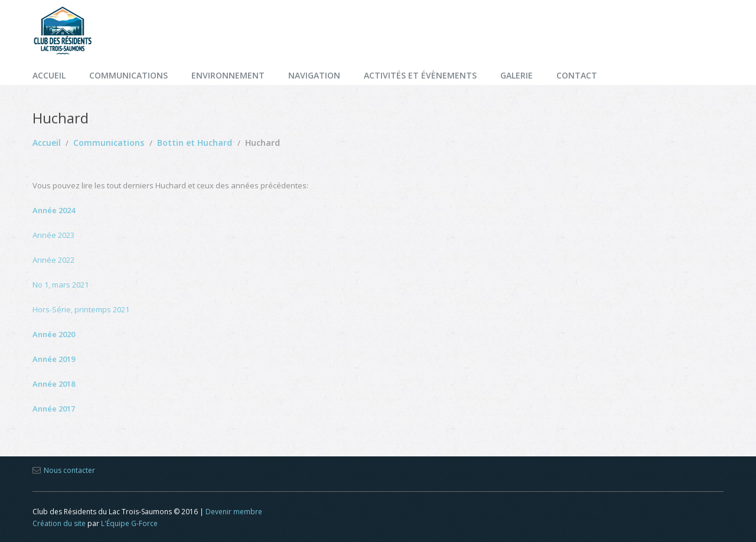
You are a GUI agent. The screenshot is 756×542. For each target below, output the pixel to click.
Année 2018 (54, 384)
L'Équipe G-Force (129, 523)
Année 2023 (53, 235)
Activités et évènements (420, 75)
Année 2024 (54, 210)
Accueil (49, 75)
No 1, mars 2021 (61, 285)
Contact (577, 75)
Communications (128, 75)
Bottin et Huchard (195, 143)
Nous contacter (69, 470)
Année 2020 (54, 334)
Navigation (314, 75)
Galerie (517, 75)
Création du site (59, 523)
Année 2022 (53, 260)
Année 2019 (54, 359)
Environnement (228, 75)
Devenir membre (234, 512)
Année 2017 (54, 409)
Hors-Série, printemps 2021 (81, 309)
